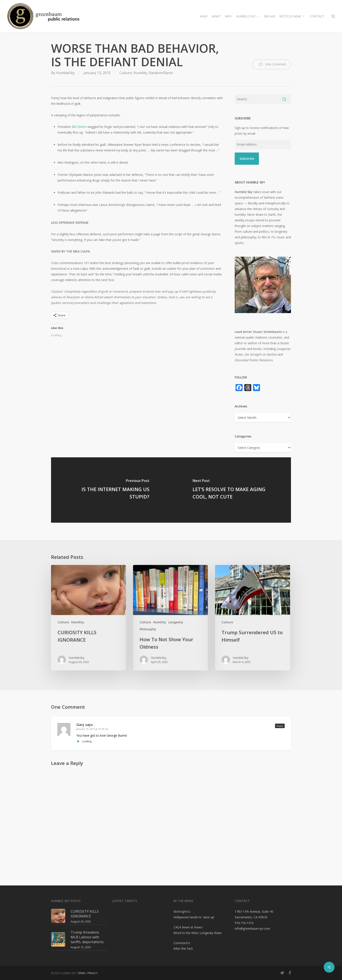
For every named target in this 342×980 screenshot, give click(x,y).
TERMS (81, 973)
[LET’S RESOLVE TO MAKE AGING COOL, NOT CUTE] (231, 490)
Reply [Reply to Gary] (280, 726)
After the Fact (183, 949)
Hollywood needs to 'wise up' (194, 917)
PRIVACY (93, 973)
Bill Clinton (79, 127)
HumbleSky (65, 73)
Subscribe (247, 159)
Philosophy (148, 629)
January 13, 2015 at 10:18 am (92, 729)
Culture (126, 73)
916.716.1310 (244, 923)
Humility (140, 73)
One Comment (272, 64)
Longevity (176, 622)
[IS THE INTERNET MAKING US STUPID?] (111, 490)
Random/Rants (161, 73)
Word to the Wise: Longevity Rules (198, 933)
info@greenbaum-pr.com (252, 928)
